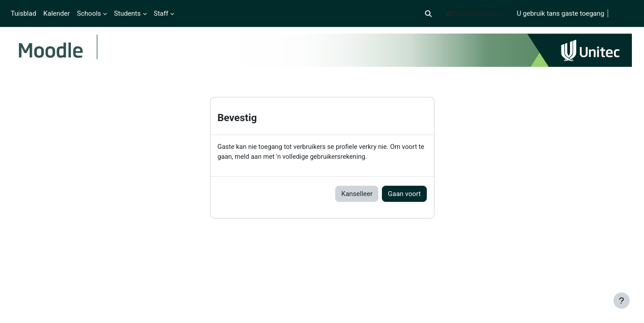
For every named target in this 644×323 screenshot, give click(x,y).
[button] (428, 14)
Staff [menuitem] (161, 13)
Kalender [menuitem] (57, 13)
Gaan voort (404, 195)
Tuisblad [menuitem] (24, 13)
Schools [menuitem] (89, 13)
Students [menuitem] (127, 13)
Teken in (624, 13)
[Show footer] (622, 301)
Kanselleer (357, 195)
